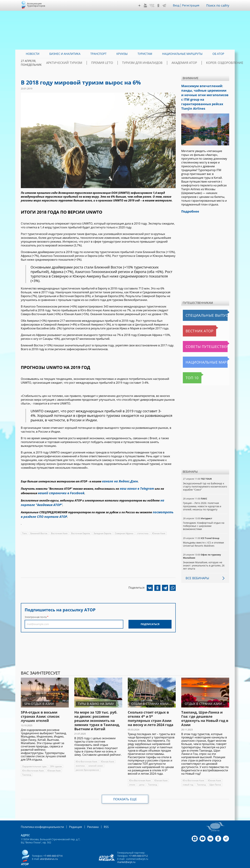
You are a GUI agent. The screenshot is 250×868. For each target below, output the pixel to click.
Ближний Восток (39, 528)
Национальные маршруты (201, 353)
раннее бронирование (87, 761)
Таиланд (26, 766)
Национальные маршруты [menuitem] (182, 54)
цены (141, 776)
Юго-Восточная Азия (33, 762)
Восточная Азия (59, 528)
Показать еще (125, 790)
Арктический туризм (80, 63)
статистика (141, 528)
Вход (179, 5)
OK (161, 6)
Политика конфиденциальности (40, 818)
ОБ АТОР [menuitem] (218, 54)
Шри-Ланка (215, 776)
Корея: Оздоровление (213, 63)
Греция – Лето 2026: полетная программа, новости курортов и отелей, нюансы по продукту (202, 497)
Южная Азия (157, 528)
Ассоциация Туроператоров (36, 5)
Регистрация (193, 5)
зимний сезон (95, 757)
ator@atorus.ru (49, 850)
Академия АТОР (179, 63)
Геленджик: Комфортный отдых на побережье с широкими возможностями (203, 517)
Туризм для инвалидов (144, 63)
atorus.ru (197, 865)
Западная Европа (101, 528)
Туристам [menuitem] (145, 54)
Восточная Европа (80, 528)
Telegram (167, 6)
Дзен (142, 6)
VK (154, 6)
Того (24, 528)
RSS (98, 818)
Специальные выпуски (199, 307)
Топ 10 (188, 369)
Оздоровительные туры (34, 758)
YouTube (148, 6)
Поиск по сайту (219, 5)
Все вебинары (196, 569)
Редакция (70, 818)
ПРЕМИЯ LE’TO (111, 63)
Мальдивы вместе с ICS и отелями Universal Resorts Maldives (203, 535)
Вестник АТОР (193, 322)
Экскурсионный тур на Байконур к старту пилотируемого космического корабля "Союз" (205, 478)
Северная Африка (123, 528)
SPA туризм (56, 758)
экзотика (80, 757)
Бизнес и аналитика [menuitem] (65, 54)
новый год (188, 776)
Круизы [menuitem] (122, 54)
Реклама (86, 818)
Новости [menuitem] (33, 54)
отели (132, 776)
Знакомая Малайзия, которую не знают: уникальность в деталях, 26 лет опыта (203, 557)
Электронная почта (36, 612)
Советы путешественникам (202, 338)
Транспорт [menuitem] (98, 54)
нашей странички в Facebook (59, 491)
